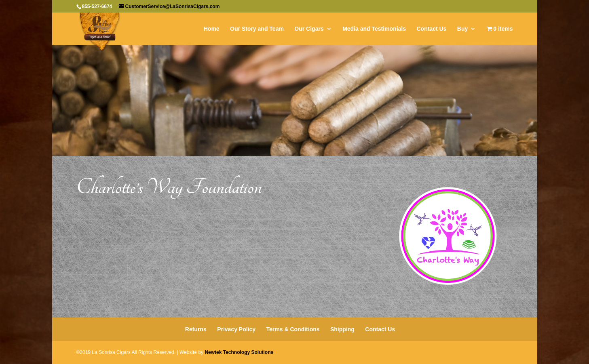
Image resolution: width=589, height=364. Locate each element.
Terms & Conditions (293, 329)
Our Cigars (309, 29)
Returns (196, 329)
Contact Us (431, 29)
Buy (462, 29)
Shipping (342, 329)
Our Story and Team (257, 29)
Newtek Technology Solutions (239, 352)
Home (212, 29)
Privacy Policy (236, 329)
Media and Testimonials (374, 29)
